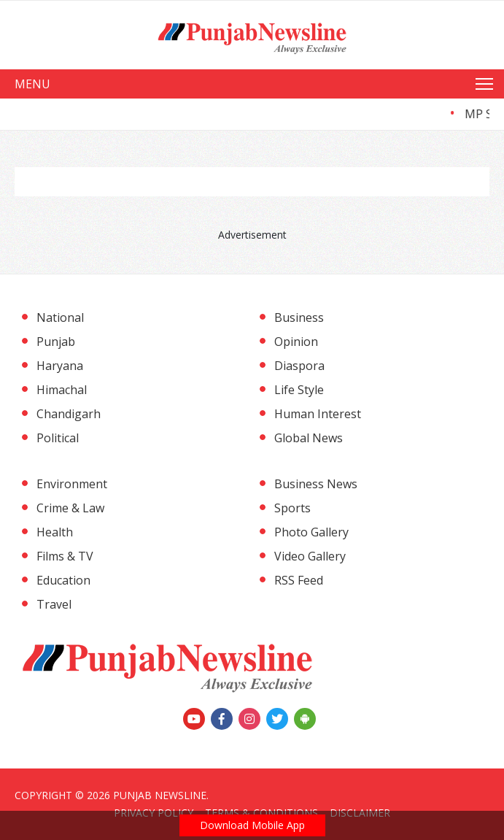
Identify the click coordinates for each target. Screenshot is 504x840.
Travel (54, 604)
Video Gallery (310, 556)
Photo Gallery (311, 532)
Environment (72, 484)
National (60, 317)
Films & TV (65, 556)
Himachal (62, 390)
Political (58, 438)
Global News (309, 438)
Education (63, 580)
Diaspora (299, 366)
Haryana (60, 366)
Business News (316, 484)
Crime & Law (70, 508)
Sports (292, 508)
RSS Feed (299, 580)
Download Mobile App (252, 825)
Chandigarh (69, 414)
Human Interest (318, 414)
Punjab (56, 342)
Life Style (299, 390)
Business (299, 317)
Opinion (296, 342)
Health (55, 532)
